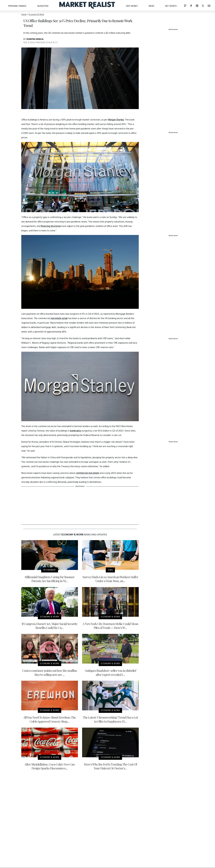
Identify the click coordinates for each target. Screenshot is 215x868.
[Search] (185, 5)
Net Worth (171, 6)
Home (24, 14)
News (151, 6)
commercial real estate (87, 473)
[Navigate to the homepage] (87, 5)
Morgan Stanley (116, 120)
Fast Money (132, 6)
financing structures (51, 226)
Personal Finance (17, 6)
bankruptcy (76, 431)
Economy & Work (36, 14)
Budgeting (43, 6)
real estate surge (59, 318)
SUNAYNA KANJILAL (35, 39)
